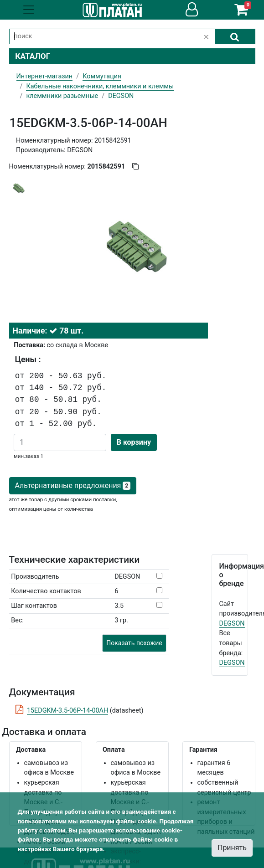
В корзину (134, 442)
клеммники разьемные (62, 96)
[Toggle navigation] (29, 10)
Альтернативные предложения (73, 485)
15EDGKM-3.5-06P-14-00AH (67, 711)
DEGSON (232, 624)
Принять (232, 848)
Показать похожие (134, 643)
